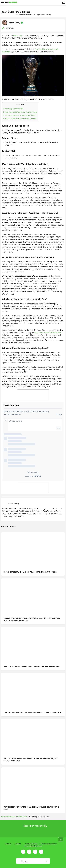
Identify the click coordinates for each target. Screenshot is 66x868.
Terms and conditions (49, 844)
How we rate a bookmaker (33, 846)
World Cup (17, 36)
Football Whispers (8, 817)
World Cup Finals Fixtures (13, 109)
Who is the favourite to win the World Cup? (19, 115)
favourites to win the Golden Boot (48, 333)
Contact (8, 844)
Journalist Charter (31, 844)
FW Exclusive (22, 817)
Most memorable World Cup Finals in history (20, 112)
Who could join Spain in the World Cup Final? (20, 118)
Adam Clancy (15, 23)
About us (18, 844)
